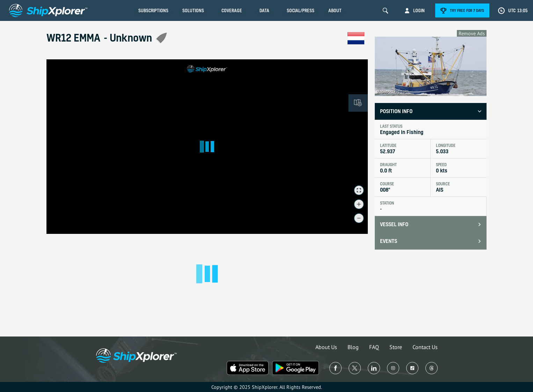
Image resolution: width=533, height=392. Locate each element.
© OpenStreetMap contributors (342, 231)
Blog (353, 347)
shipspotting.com (393, 91)
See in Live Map (70, 69)
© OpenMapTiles (307, 231)
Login (419, 10)
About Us (326, 347)
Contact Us (425, 347)
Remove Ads (472, 33)
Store (396, 347)
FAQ (374, 347)
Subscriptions (153, 10)
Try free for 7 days (467, 10)
